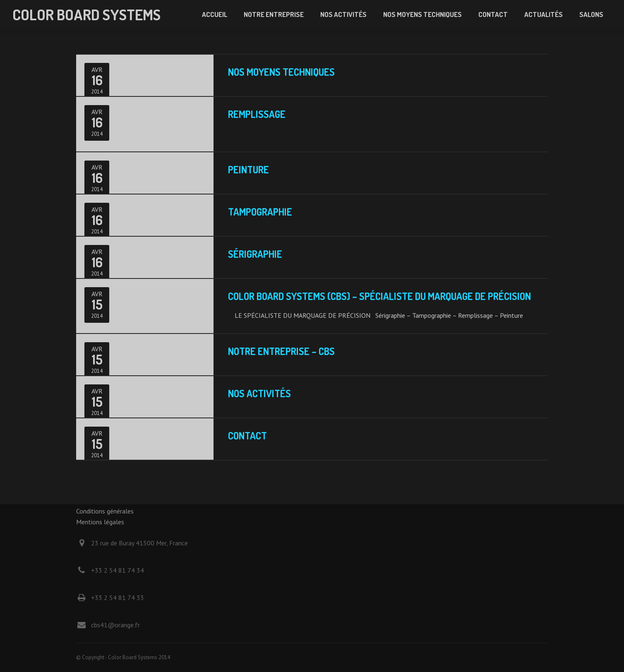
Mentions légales (100, 522)
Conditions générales (105, 511)
